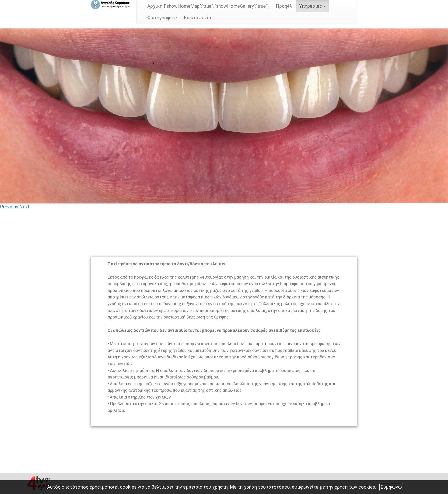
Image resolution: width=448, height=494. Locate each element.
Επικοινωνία (197, 18)
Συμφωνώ (391, 487)
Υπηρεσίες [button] (312, 6)
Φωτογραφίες (162, 18)
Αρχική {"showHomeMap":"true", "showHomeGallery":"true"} (208, 6)
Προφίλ (284, 6)
